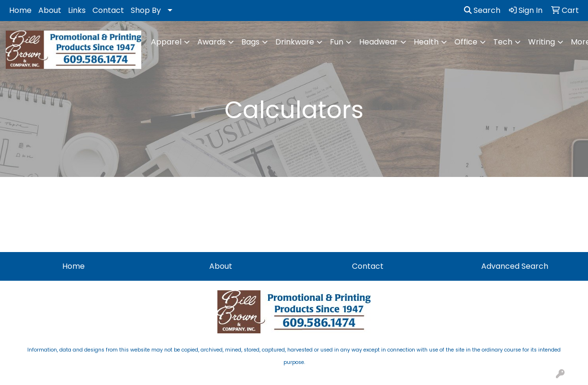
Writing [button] (542, 42)
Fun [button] (337, 42)
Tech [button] (503, 42)
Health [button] (426, 42)
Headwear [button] (379, 42)
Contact (108, 10)
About (50, 10)
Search (482, 10)
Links (77, 10)
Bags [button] (250, 42)
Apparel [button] (166, 42)
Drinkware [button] (295, 42)
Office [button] (466, 42)
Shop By (146, 10)
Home (20, 10)
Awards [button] (211, 42)
